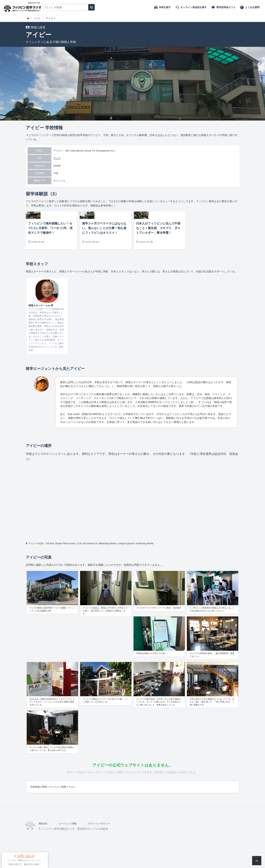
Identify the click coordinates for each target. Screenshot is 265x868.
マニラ (57, 158)
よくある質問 (252, 7)
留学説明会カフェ (226, 7)
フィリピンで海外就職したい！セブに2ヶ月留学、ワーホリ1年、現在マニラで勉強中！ (50, 244)
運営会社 (44, 839)
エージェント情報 (71, 839)
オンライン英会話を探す (194, 7)
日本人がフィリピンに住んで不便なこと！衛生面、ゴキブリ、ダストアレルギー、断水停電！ (158, 244)
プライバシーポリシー (105, 839)
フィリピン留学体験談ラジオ (23, 7)
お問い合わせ (26, 856)
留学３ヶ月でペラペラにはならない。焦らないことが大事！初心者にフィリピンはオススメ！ (104, 244)
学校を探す (165, 7)
